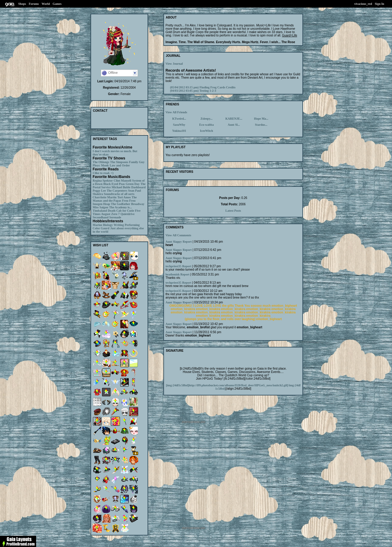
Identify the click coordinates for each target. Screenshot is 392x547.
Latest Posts (233, 211)
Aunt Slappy (174, 242)
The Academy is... (120, 207)
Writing (119, 225)
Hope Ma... (261, 119)
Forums (34, 4)
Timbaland (100, 211)
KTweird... (179, 119)
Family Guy (137, 162)
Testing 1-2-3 (193, 91)
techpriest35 (173, 266)
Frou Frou (129, 201)
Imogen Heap (101, 204)
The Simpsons (119, 162)
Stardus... (261, 125)
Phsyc (96, 165)
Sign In (379, 4)
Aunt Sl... (234, 125)
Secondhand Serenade (107, 217)
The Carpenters (117, 191)
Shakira (98, 194)
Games (57, 4)
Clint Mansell (122, 181)
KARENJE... (234, 119)
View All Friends (176, 112)
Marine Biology (103, 225)
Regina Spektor (103, 181)
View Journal (174, 64)
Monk (105, 165)
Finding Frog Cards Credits (203, 87)
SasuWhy (179, 125)
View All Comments (178, 235)
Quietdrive (128, 214)
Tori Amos (124, 197)
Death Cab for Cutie (121, 211)
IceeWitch (206, 131)
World (46, 4)
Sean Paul (135, 191)
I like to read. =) (103, 173)
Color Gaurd (101, 228)
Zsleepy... (206, 119)
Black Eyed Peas (114, 184)
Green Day (133, 184)
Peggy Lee (99, 191)
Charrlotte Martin (105, 197)
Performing (132, 225)
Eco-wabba (206, 125)
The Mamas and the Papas (115, 199)
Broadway (138, 204)
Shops (22, 4)
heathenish (172, 274)
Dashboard (138, 187)
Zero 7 (115, 214)
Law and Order (120, 165)
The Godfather (121, 204)
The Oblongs (101, 162)
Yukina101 (179, 131)
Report (187, 242)
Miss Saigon (100, 207)
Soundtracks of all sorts (119, 194)
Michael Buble (121, 187)
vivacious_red (363, 4)
